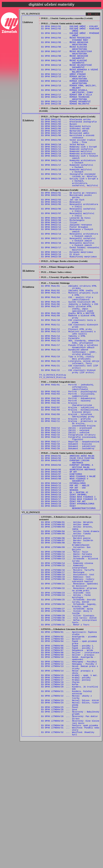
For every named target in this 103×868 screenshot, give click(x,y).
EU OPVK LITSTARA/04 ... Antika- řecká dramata (70, 620)
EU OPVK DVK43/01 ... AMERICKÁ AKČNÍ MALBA (68, 532)
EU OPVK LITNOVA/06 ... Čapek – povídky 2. (68, 758)
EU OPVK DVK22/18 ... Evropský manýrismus (67, 294)
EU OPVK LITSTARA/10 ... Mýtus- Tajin (65, 644)
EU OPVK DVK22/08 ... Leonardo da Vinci (66, 254)
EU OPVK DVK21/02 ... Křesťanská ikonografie (69, 140)
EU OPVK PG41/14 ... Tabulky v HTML (63, 392)
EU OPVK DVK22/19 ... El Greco (60, 297)
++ (90, 14)
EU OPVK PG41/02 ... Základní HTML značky (67, 338)
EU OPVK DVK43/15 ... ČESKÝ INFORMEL (64, 578)
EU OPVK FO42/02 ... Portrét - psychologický (69, 456)
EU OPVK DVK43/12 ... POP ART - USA (63, 570)
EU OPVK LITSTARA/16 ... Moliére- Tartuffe (68, 666)
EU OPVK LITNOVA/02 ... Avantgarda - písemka (69, 745)
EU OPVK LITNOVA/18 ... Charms (60, 799)
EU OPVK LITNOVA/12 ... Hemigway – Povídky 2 (69, 777)
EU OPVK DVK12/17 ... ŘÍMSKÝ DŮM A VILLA (67, 109)
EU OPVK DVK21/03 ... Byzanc (59, 142)
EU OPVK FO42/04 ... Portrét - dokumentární (68, 464)
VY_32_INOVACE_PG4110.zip (52, 437)
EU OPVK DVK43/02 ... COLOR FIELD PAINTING (68, 535)
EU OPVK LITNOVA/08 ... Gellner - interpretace (70, 764)
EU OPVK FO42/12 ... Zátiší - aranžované (67, 499)
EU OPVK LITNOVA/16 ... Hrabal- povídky (66, 793)
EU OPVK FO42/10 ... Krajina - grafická (66, 489)
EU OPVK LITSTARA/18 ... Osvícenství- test (68, 672)
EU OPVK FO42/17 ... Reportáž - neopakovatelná (70, 516)
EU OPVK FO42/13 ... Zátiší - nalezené (65, 502)
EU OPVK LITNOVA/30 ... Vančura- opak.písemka (70, 850)
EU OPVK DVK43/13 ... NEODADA (60, 573)
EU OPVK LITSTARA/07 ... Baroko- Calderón (67, 631)
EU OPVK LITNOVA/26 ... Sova (59, 831)
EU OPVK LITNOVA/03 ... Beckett (61, 748)
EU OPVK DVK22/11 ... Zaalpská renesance (67, 262)
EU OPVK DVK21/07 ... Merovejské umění (65, 153)
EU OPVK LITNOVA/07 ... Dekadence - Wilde (67, 761)
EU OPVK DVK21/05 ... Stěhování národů (65, 148)
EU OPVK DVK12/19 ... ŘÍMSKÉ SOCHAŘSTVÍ (66, 117)
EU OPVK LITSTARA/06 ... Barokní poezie (66, 628)
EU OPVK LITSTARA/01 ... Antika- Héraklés (67, 609)
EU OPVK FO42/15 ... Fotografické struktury (68, 508)
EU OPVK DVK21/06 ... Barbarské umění (65, 151)
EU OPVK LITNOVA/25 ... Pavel (60, 829)
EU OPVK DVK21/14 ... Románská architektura (68, 178)
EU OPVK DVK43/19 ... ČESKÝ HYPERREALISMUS (68, 589)
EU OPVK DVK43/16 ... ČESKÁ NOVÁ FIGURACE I (68, 581)
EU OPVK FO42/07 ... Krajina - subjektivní (68, 475)
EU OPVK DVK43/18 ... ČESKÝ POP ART (63, 586)
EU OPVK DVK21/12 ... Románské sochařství (67, 172)
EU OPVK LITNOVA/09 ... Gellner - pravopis (68, 766)
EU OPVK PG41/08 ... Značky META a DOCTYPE (68, 365)
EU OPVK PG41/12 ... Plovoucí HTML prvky (67, 383)
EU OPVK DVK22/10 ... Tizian (59, 259)
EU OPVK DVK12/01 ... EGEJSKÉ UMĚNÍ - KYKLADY (70, 28)
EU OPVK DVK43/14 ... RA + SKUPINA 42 (65, 575)
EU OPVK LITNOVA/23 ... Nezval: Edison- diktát (70, 821)
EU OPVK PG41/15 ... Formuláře (60, 394)
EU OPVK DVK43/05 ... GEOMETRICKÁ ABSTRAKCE (68, 548)
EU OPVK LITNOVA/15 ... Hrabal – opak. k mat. (70, 791)
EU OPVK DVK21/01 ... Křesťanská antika (66, 137)
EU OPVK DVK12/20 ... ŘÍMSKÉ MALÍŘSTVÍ (65, 120)
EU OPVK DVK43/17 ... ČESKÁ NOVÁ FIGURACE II (69, 584)
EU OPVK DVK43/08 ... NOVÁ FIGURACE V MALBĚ (68, 557)
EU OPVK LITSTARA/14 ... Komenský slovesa (67, 658)
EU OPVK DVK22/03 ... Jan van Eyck (63, 232)
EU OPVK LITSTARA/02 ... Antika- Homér (65, 612)
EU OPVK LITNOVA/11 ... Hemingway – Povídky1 (69, 775)
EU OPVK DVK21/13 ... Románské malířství (67, 175)
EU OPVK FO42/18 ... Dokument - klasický (67, 518)
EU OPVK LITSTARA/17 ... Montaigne (63, 669)
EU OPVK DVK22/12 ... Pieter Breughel (65, 264)
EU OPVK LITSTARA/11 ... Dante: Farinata (67, 647)
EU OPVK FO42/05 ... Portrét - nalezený (66, 467)
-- (96, 14)
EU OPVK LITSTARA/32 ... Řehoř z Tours (65, 731)
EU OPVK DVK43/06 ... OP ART (59, 551)
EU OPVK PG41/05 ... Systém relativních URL (68, 351)
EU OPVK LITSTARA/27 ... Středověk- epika (67, 712)
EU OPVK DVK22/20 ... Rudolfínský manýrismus (69, 300)
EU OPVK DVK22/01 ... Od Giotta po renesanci (69, 224)
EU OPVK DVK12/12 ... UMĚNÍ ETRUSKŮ (63, 85)
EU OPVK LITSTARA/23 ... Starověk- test (66, 693)
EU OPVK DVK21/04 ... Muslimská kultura (66, 145)
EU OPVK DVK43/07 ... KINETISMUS (62, 554)
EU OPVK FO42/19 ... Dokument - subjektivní (68, 521)
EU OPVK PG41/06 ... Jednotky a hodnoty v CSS (70, 354)
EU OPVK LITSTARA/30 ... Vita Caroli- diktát (69, 723)
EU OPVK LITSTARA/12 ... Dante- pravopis (67, 650)
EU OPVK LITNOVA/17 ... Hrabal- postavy (66, 796)
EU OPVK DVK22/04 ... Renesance (61, 235)
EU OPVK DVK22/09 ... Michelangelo (63, 256)
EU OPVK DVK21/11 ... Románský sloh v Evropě (69, 169)
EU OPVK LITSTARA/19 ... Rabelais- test (66, 674)
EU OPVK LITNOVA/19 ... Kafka (60, 802)
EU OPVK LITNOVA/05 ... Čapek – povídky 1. (68, 756)
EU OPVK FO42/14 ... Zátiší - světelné (65, 505)
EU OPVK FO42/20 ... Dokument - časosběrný (68, 524)
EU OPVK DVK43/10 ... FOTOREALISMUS (63, 565)
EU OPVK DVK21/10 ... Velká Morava (63, 167)
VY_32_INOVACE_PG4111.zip (52, 440)
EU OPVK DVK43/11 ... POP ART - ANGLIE (65, 567)
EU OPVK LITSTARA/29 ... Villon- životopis (68, 720)
